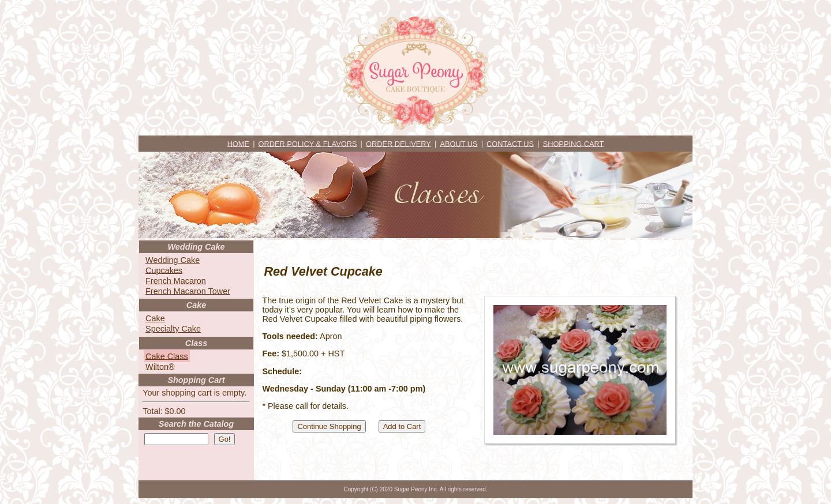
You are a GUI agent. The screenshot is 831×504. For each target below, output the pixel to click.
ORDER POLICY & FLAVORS (308, 143)
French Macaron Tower (188, 291)
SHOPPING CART (574, 143)
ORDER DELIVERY (398, 143)
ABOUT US (458, 143)
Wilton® (160, 366)
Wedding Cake (173, 259)
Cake (155, 318)
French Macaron (176, 280)
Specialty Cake (173, 329)
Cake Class (167, 356)
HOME (238, 143)
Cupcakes (164, 270)
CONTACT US (510, 143)
